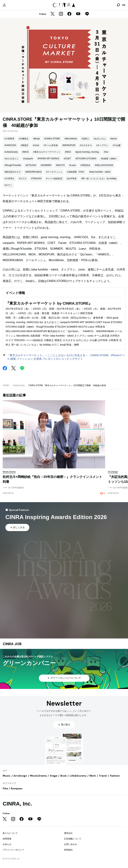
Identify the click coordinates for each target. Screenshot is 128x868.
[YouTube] (78, 14)
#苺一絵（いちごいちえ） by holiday (99, 179)
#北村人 (85, 139)
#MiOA (25, 152)
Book (64, 776)
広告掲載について (73, 839)
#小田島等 (9, 139)
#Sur (106, 152)
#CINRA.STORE (52, 139)
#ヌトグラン (102, 145)
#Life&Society (11, 152)
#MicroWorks (71, 139)
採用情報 (7, 839)
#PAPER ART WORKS (48, 159)
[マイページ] (4, 5)
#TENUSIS (36, 179)
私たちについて (10, 833)
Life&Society (19, 385)
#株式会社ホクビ (13, 172)
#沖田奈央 (85, 165)
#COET (67, 159)
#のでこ (8, 185)
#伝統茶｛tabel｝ (109, 159)
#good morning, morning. (87, 152)
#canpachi (28, 159)
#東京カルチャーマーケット (47, 152)
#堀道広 (25, 145)
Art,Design (20, 776)
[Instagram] (61, 14)
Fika (5, 788)
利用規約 (68, 850)
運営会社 (68, 833)
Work (93, 776)
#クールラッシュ (54, 172)
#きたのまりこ (12, 159)
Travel (103, 776)
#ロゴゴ (23, 179)
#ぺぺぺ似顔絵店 (54, 179)
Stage (54, 776)
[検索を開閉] (118, 5)
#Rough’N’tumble (13, 165)
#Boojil (36, 139)
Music (7, 776)
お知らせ (7, 844)
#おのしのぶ (100, 139)
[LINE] (87, 14)
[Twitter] (52, 14)
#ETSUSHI (31, 165)
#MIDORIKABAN (34, 172)
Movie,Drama (38, 776)
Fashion (115, 776)
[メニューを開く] (124, 5)
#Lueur (73, 165)
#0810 (68, 152)
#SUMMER (46, 165)
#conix (36, 145)
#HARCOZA (10, 145)
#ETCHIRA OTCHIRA (86, 159)
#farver (114, 139)
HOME (6, 385)
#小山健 (117, 145)
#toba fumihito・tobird (100, 172)
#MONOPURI (69, 145)
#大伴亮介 (9, 179)
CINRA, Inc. (17, 804)
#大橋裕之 (24, 139)
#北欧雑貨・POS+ (76, 172)
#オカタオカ (86, 145)
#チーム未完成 (51, 145)
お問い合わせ (70, 844)
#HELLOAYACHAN (104, 165)
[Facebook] (69, 14)
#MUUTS (60, 165)
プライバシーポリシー (13, 850)
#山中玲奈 (72, 179)
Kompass (17, 788)
